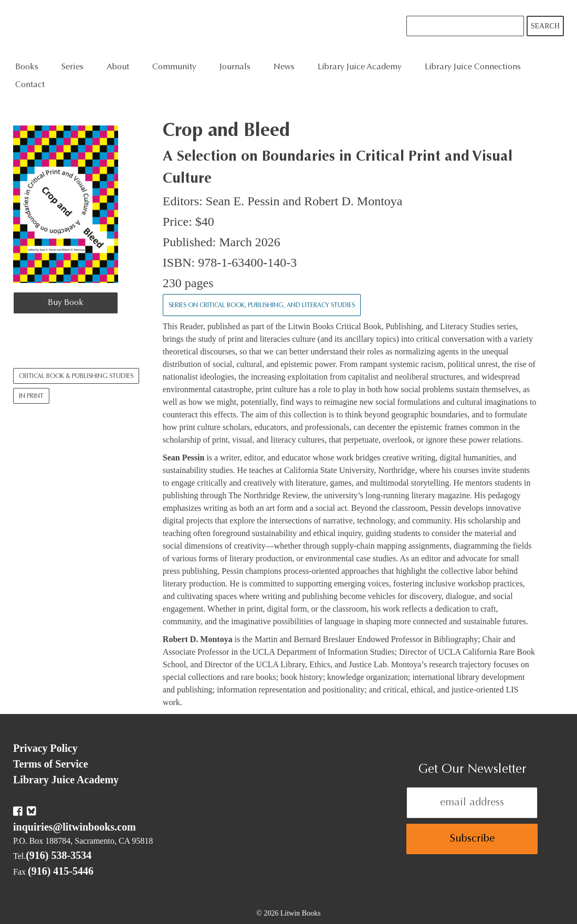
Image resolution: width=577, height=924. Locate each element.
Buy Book (66, 303)
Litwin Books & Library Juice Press (172, 29)
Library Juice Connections (473, 67)
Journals (235, 67)
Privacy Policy (45, 748)
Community (174, 67)
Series (72, 67)
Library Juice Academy (360, 67)
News (284, 67)
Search (545, 26)
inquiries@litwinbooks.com (75, 827)
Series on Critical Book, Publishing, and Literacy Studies (262, 306)
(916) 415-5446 (61, 871)
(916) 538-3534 (59, 855)
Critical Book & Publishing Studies (76, 376)
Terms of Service (51, 764)
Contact (30, 85)
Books (27, 67)
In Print (31, 396)
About (118, 67)
